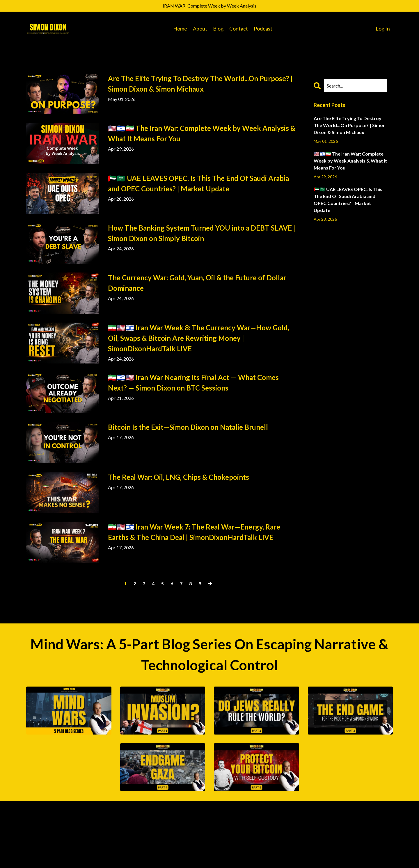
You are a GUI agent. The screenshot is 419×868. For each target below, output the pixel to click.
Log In (383, 28)
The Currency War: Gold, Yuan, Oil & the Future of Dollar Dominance (197, 283)
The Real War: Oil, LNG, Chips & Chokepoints (179, 477)
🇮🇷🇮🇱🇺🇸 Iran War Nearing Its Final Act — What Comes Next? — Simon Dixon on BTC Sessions (193, 383)
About (200, 28)
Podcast (263, 28)
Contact (239, 28)
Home (180, 28)
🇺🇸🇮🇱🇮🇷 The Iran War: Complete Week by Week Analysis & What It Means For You (202, 133)
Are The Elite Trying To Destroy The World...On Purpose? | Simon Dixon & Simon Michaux (200, 84)
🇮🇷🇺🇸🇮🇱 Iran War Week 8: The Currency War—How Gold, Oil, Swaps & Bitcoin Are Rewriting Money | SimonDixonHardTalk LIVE (199, 338)
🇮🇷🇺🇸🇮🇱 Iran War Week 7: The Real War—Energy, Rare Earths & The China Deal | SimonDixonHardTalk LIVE (194, 532)
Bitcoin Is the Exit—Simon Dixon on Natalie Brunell (188, 427)
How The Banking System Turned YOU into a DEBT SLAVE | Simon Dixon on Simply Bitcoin (202, 233)
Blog (218, 28)
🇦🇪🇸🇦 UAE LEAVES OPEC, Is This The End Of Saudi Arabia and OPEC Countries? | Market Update (198, 183)
